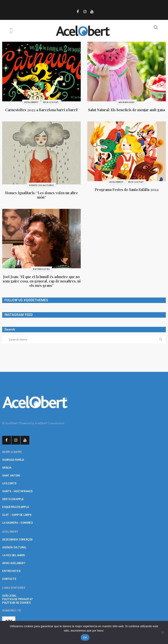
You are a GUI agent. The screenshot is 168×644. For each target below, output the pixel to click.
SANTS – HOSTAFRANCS (17, 491)
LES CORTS (9, 483)
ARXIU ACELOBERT (14, 563)
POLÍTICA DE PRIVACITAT (18, 599)
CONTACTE (9, 579)
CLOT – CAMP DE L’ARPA (17, 515)
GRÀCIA (7, 467)
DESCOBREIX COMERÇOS (17, 539)
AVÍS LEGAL (9, 596)
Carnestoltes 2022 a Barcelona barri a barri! (41, 110)
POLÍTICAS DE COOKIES (16, 602)
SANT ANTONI (11, 475)
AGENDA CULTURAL (14, 547)
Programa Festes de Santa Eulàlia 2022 (127, 190)
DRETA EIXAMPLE (13, 499)
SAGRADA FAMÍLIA (13, 460)
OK (85, 638)
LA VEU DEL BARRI (13, 555)
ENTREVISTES (11, 571)
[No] (163, 632)
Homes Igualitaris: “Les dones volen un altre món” (41, 195)
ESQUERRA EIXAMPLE (16, 507)
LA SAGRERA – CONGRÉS (17, 523)
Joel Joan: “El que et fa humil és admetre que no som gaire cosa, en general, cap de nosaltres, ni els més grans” (42, 281)
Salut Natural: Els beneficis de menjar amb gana (127, 110)
